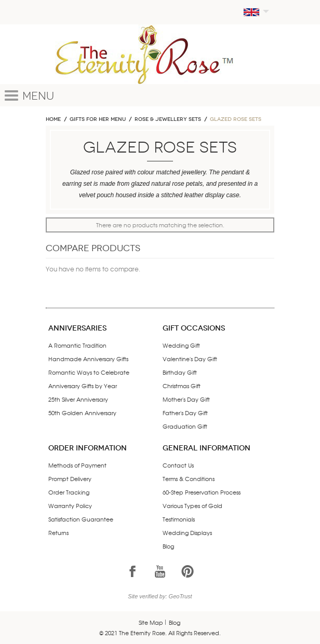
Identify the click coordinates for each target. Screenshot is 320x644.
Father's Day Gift (185, 413)
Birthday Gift (180, 372)
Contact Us (178, 465)
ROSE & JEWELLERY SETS (168, 119)
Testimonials (179, 519)
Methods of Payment (77, 465)
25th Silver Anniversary (78, 399)
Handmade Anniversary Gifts (88, 359)
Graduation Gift (185, 426)
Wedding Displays (187, 532)
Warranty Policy (70, 505)
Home (53, 119)
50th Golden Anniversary (82, 413)
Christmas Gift (182, 386)
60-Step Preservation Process (202, 492)
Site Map (151, 622)
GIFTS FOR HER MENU (98, 119)
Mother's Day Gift (186, 399)
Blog (168, 546)
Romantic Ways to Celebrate (89, 372)
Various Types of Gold (192, 505)
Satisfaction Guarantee (81, 519)
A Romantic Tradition (77, 345)
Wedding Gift (181, 345)
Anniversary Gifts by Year (83, 386)
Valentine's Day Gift (190, 359)
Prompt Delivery (70, 478)
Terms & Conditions (189, 478)
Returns (58, 532)
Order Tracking (69, 492)
